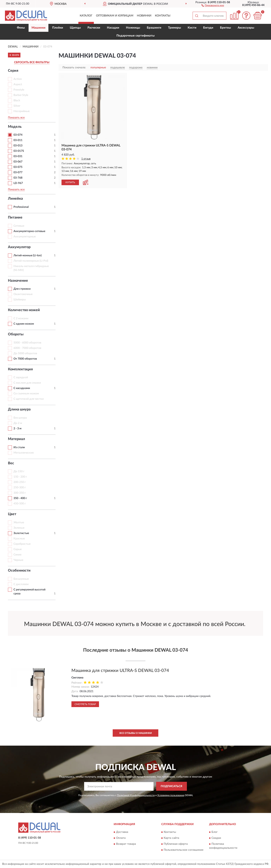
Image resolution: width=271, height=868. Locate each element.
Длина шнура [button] (19, 409)
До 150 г (19, 471)
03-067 (18, 162)
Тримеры (174, 28)
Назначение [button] (18, 281)
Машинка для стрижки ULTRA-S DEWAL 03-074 (120, 671)
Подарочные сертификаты (135, 36)
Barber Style (21, 95)
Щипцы (75, 28)
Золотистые (21, 533)
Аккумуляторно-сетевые (29, 231)
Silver (17, 106)
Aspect (18, 84)
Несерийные (22, 111)
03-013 (18, 146)
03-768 (18, 178)
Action (18, 79)
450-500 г (20, 504)
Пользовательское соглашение (184, 850)
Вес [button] (11, 463)
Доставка (122, 832)
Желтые (19, 523)
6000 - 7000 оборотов (27, 348)
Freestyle (19, 90)
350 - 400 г (20, 498)
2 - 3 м (17, 429)
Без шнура (20, 418)
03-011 (18, 140)
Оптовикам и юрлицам (115, 16)
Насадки (113, 28)
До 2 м (18, 423)
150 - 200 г (20, 477)
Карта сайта (171, 838)
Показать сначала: (74, 68)
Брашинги (154, 28)
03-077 (18, 172)
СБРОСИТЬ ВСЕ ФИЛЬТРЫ (32, 62)
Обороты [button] (16, 334)
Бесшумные (21, 579)
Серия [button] (13, 71)
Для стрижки (22, 289)
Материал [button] (16, 439)
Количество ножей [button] (24, 310)
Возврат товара (126, 844)
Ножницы (133, 28)
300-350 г (20, 493)
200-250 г (20, 482)
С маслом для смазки (27, 383)
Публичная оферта (176, 844)
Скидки (216, 838)
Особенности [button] (19, 571)
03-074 (18, 135)
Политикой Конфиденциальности (136, 795)
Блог (215, 832)
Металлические (24, 453)
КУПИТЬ (70, 182)
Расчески (94, 28)
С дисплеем (21, 584)
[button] (213, 5)
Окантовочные (23, 294)
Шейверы (20, 300)
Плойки (58, 28)
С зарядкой (21, 377)
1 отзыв (86, 159)
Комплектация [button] (20, 369)
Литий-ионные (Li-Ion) (28, 255)
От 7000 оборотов (25, 359)
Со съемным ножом (26, 394)
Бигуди (208, 28)
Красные (19, 539)
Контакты (163, 16)
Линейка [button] (15, 199)
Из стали (19, 447)
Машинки (38, 28)
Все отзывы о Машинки (136, 733)
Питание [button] (15, 218)
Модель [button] (15, 127)
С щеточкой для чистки (29, 399)
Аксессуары (246, 28)
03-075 (18, 167)
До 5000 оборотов (25, 353)
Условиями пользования (171, 795)
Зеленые (19, 528)
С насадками (22, 388)
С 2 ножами (21, 318)
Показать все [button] (16, 118)
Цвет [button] (12, 514)
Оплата (121, 838)
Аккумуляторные (25, 237)
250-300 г (20, 488)
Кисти (192, 28)
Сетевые (19, 226)
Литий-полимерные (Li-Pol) (31, 261)
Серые (18, 549)
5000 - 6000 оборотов (27, 343)
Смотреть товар (85, 704)
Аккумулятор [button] (19, 247)
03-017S (19, 151)
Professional (21, 207)
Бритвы (225, 28)
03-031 (18, 156)
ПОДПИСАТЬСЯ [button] (172, 786)
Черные (18, 560)
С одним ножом (24, 324)
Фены (21, 28)
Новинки (144, 16)
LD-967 (18, 183)
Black (17, 101)
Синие (17, 555)
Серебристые (22, 544)
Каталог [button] (86, 16)
